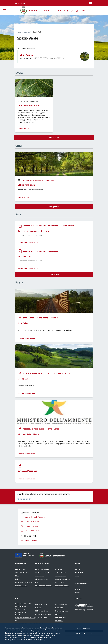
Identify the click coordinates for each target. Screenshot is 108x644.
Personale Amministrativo (24, 582)
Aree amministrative (22, 573)
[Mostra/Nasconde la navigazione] (4, 10)
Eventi (77, 592)
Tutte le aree (54, 275)
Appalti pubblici (60, 582)
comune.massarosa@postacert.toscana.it (29, 623)
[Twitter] (71, 10)
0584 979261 (22, 612)
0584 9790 (21, 609)
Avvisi (77, 576)
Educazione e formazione (43, 586)
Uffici (17, 576)
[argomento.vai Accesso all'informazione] (33, 180)
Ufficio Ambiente (27, 55)
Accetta (84, 633)
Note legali (59, 614)
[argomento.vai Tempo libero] (43, 318)
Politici (17, 579)
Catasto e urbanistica (42, 569)
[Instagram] (76, 10)
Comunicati (79, 573)
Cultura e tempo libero (62, 579)
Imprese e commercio (62, 586)
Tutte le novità (54, 138)
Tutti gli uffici (54, 206)
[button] (21, 3)
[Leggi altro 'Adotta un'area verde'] (23, 129)
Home (19, 32)
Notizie (78, 569)
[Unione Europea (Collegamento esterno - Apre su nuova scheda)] (25, 556)
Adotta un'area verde (29, 105)
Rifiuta (84, 629)
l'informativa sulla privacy (37, 640)
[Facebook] (67, 10)
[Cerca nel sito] (90, 10)
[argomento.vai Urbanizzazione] (69, 226)
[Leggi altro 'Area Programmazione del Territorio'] (28, 243)
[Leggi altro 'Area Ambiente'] (28, 268)
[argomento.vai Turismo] (54, 318)
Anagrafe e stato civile (43, 573)
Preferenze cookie (45, 638)
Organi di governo (21, 569)
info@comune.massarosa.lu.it (25, 618)
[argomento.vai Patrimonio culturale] (33, 373)
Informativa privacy (62, 611)
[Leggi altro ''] (23, 198)
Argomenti (27, 32)
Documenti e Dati (21, 586)
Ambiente (58, 569)
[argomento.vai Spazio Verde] (51, 180)
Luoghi (77, 589)
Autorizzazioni (40, 576)
